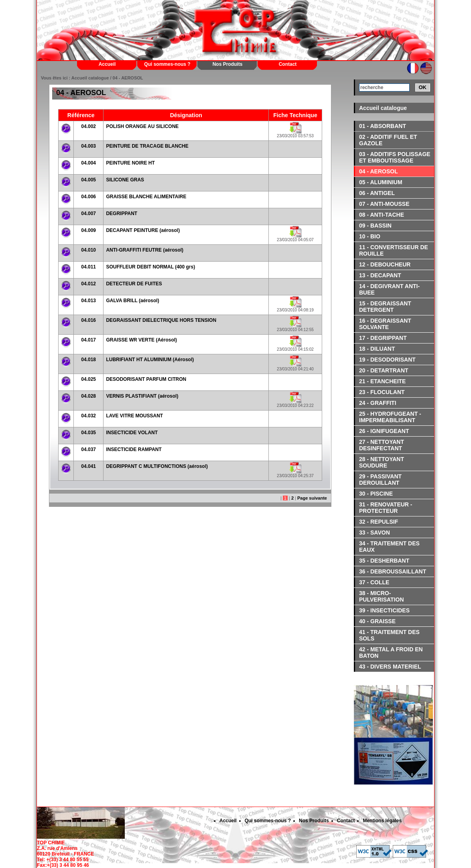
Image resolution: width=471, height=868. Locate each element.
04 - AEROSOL (379, 171)
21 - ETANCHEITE (382, 381)
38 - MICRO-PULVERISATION (382, 596)
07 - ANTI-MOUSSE (384, 204)
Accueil (107, 64)
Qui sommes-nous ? (167, 64)
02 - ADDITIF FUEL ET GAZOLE (388, 140)
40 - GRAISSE (377, 621)
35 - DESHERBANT (384, 561)
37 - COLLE (374, 582)
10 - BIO (370, 236)
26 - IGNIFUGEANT (384, 431)
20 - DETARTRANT (384, 370)
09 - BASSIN (375, 226)
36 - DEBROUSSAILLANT (393, 571)
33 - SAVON (375, 533)
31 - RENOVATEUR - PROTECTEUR (386, 508)
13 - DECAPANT (380, 275)
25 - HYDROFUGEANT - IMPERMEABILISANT (390, 417)
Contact (288, 64)
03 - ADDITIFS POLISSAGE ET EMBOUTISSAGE (395, 157)
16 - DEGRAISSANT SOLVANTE (385, 324)
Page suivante (312, 498)
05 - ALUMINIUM (381, 182)
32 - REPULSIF (379, 522)
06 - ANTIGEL (377, 193)
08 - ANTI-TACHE (382, 215)
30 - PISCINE (376, 494)
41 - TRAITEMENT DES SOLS (389, 635)
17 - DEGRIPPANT (383, 338)
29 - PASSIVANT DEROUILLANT (380, 480)
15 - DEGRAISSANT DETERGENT (385, 307)
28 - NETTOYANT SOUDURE (382, 462)
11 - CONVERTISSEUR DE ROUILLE (394, 250)
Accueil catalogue (383, 108)
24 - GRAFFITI (378, 403)
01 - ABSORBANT (383, 126)
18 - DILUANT (377, 349)
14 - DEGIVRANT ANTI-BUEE (389, 289)
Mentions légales (382, 821)
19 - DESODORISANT (387, 360)
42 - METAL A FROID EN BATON (391, 653)
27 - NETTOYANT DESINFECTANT (382, 445)
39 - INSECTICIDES (384, 610)
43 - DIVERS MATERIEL (390, 667)
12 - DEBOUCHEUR (385, 264)
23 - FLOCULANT (382, 392)
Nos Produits (228, 64)
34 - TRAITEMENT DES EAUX (389, 547)
